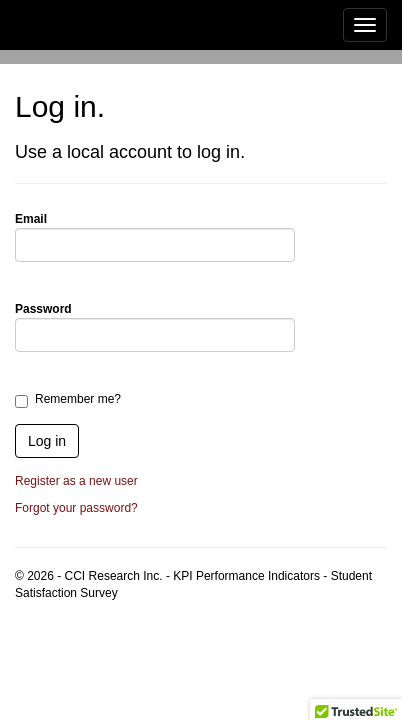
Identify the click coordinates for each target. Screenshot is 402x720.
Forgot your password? (76, 508)
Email (31, 219)
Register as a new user (76, 481)
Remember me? (78, 399)
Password (43, 309)
